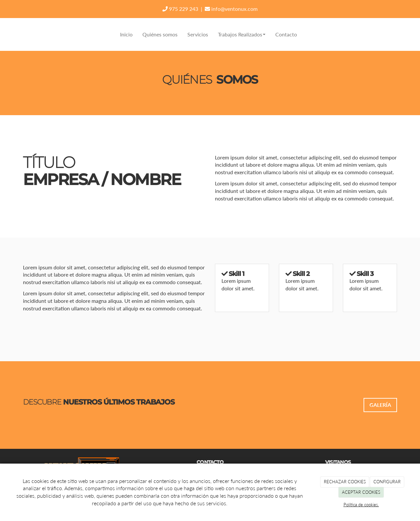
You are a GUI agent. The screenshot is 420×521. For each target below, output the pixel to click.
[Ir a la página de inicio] (21, 34)
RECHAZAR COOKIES (345, 482)
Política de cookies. (361, 505)
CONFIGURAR (387, 482)
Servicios (198, 34)
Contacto (286, 34)
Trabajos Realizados (242, 34)
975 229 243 (180, 9)
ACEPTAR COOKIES (361, 492)
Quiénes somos (160, 34)
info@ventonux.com (231, 9)
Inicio (126, 34)
